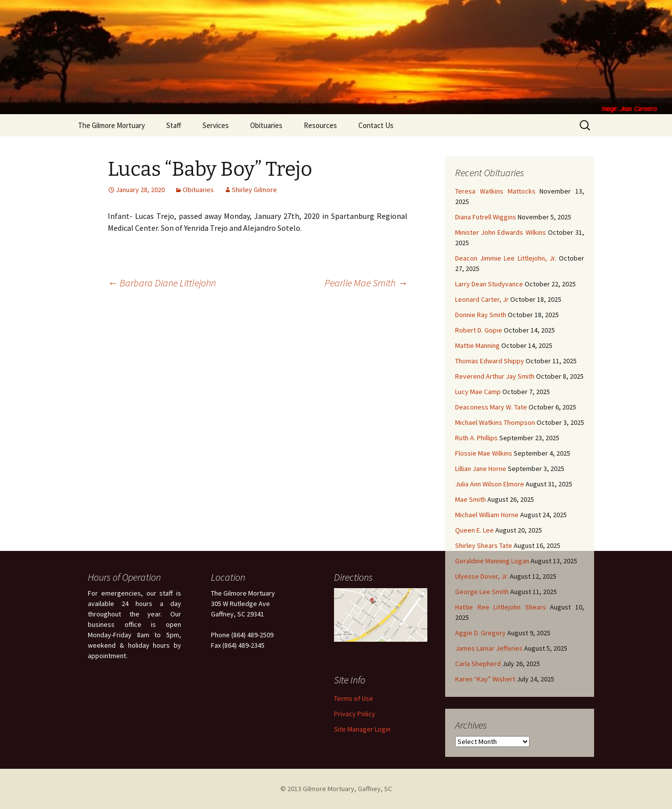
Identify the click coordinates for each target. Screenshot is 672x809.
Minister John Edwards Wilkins (501, 232)
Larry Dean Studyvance (489, 284)
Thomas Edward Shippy (490, 361)
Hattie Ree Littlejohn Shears (501, 607)
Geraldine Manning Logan (492, 561)
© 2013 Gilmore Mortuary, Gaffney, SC (336, 789)
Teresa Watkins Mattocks (495, 191)
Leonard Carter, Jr (482, 299)
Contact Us (376, 125)
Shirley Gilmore (254, 190)
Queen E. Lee (474, 530)
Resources (320, 125)
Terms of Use (354, 698)
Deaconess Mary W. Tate (491, 407)
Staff (174, 125)
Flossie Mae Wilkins (484, 453)
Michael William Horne (487, 515)
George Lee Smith (482, 592)
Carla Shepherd (478, 664)
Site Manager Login (362, 729)
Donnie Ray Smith (481, 315)
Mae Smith (470, 499)
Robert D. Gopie (479, 330)
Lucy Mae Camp (478, 392)
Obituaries (266, 125)
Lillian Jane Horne (481, 469)
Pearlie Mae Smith (366, 283)
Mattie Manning (477, 345)
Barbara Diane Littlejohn (162, 283)
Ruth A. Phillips (476, 438)
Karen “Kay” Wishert (485, 679)
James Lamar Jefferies (489, 648)
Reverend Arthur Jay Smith (495, 376)
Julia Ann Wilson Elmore (490, 484)
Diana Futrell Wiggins (486, 217)
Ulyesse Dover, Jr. (482, 576)
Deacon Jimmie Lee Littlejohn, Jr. (506, 258)
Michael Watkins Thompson (495, 422)
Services (216, 125)
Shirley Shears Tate (484, 545)
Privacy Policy (355, 714)
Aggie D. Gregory (480, 633)
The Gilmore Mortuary (111, 125)
